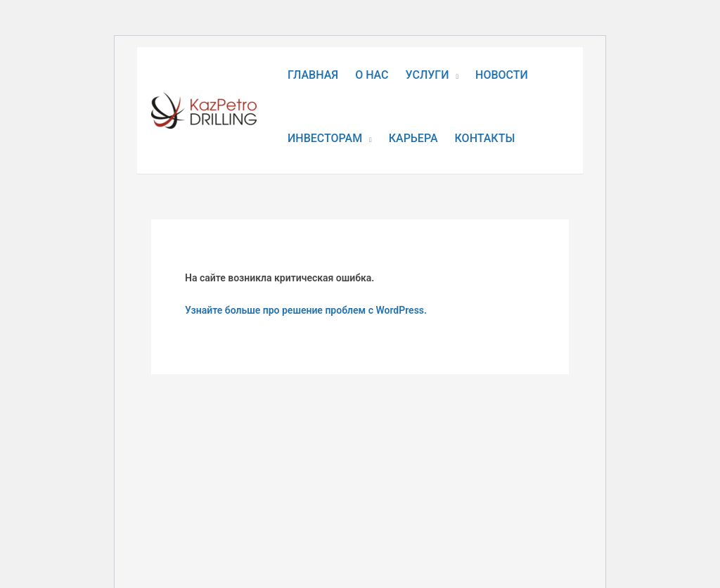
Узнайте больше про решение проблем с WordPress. (306, 310)
